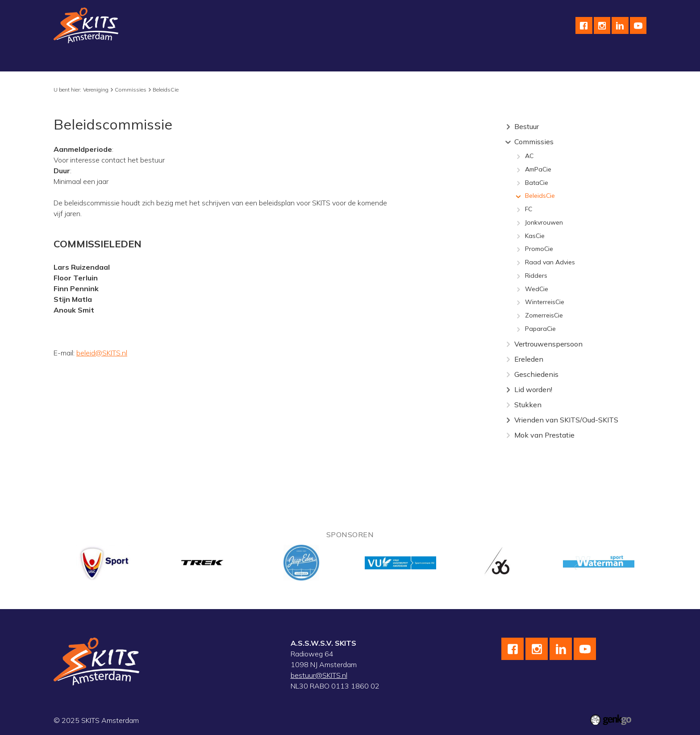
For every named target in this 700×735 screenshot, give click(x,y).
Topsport (269, 61)
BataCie (537, 183)
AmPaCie (538, 170)
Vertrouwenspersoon (548, 344)
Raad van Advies (550, 263)
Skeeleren (224, 61)
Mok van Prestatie (544, 435)
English (399, 61)
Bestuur (527, 126)
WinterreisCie (545, 302)
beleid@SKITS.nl (102, 353)
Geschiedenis (536, 374)
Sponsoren (356, 61)
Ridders (536, 276)
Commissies (131, 90)
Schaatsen (126, 61)
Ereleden (529, 359)
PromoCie (539, 249)
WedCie (537, 289)
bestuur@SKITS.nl (319, 675)
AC (529, 156)
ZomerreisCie (544, 316)
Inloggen (542, 61)
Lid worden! (533, 389)
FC (529, 209)
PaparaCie (540, 329)
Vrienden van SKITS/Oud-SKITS (566, 420)
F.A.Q (472, 61)
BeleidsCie (166, 90)
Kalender (311, 61)
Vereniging (77, 61)
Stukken (528, 405)
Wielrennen (176, 61)
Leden (504, 61)
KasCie (535, 236)
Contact (437, 61)
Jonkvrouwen (544, 223)
